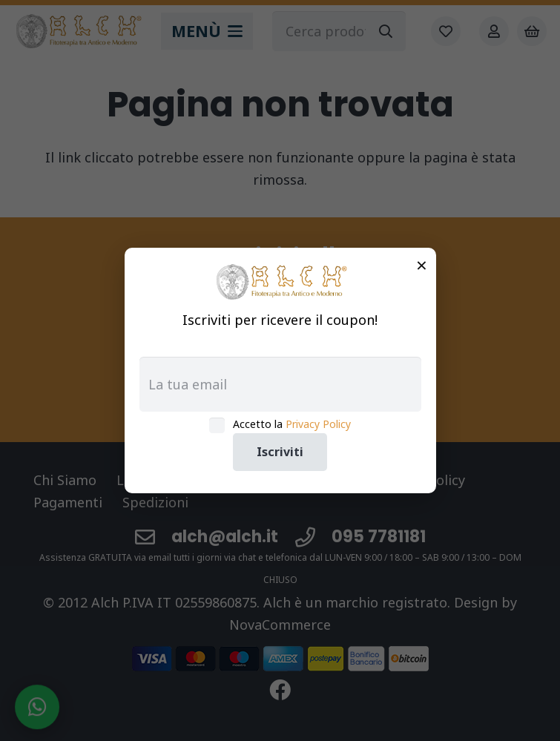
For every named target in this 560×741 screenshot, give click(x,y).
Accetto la (292, 424)
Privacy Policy (318, 424)
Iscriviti (280, 452)
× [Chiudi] (422, 265)
